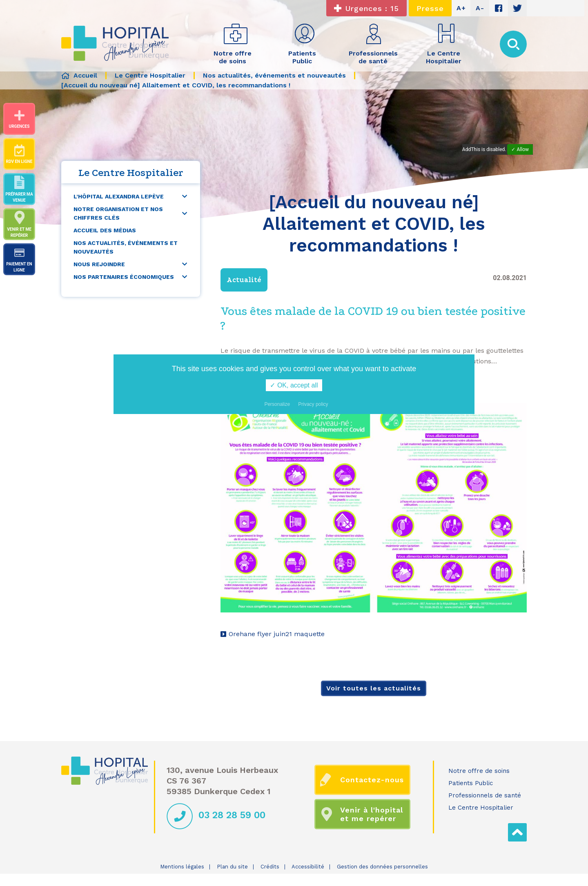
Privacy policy (313, 404)
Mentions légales (182, 867)
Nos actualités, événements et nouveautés (126, 247)
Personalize (277, 404)
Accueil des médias (105, 230)
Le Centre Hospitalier (481, 808)
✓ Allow (520, 149)
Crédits (270, 867)
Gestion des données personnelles (382, 867)
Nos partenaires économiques (124, 277)
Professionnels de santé (485, 795)
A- (480, 8)
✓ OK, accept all (294, 385)
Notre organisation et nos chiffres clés (118, 213)
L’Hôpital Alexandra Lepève (119, 196)
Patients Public (471, 783)
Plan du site (232, 867)
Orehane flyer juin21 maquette (277, 634)
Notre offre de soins (479, 771)
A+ (461, 8)
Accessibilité (308, 867)
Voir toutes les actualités (374, 688)
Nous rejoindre (99, 264)
